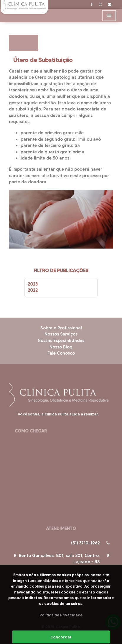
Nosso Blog (61, 347)
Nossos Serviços (61, 334)
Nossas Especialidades (61, 341)
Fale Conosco (61, 353)
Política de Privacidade (61, 615)
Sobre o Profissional (61, 328)
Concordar (61, 637)
